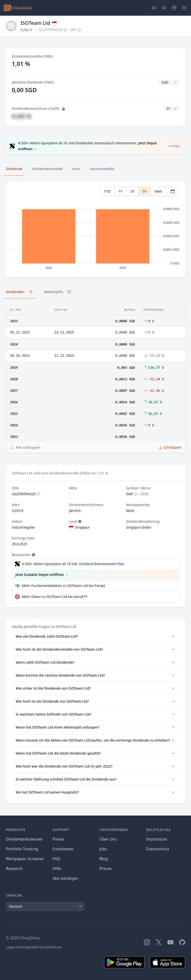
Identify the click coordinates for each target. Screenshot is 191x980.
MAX (158, 191)
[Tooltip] (79, 521)
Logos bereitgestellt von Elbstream (34, 947)
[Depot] (174, 8)
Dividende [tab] (14, 169)
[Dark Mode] (164, 8)
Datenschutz (158, 849)
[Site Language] (154, 8)
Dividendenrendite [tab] (47, 169)
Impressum (157, 839)
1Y (120, 191)
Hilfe (57, 868)
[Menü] (184, 8)
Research (14, 868)
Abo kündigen (66, 878)
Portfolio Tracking (22, 849)
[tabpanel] (95, 230)
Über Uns (108, 839)
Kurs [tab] (76, 169)
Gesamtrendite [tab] (102, 169)
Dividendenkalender (24, 839)
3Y (132, 191)
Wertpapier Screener (25, 859)
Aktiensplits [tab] (58, 292)
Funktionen (63, 849)
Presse (105, 868)
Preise (58, 839)
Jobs (103, 849)
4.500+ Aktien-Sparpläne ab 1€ (73, 564)
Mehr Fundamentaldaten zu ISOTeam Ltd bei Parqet (63, 586)
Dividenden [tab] (20, 292)
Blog (104, 859)
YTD (107, 191)
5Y (144, 191)
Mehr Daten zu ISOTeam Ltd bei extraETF (55, 597)
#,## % (22, 116)
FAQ (56, 859)
